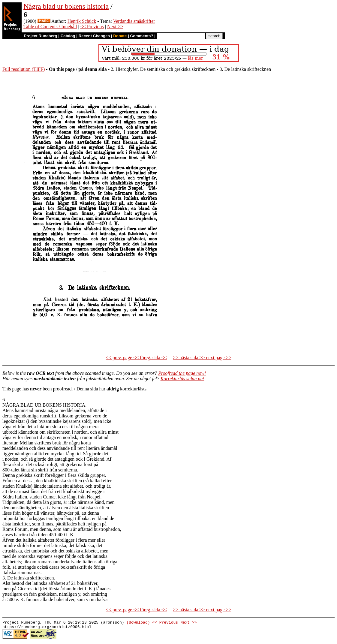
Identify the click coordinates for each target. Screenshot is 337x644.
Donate (120, 36)
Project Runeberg (40, 36)
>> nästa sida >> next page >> (202, 358)
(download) (138, 623)
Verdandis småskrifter (134, 21)
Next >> (115, 27)
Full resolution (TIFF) (24, 69)
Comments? (142, 36)
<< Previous (92, 27)
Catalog (68, 36)
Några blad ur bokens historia (66, 6)
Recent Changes (94, 36)
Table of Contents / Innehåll (50, 27)
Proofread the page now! (182, 373)
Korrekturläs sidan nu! (182, 379)
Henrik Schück (82, 21)
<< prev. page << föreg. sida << (136, 358)
